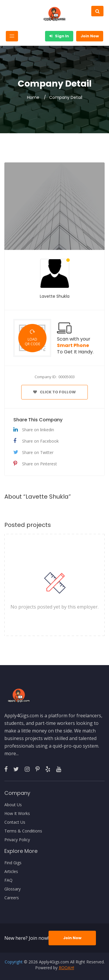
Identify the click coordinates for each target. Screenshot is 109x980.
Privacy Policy (17, 840)
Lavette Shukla (55, 296)
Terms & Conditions (23, 831)
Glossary (12, 889)
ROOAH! (66, 968)
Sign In (59, 36)
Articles (11, 872)
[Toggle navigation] (12, 36)
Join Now (90, 36)
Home (33, 97)
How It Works (17, 814)
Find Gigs (13, 863)
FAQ (8, 880)
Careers (12, 898)
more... (11, 753)
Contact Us (15, 822)
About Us (13, 805)
